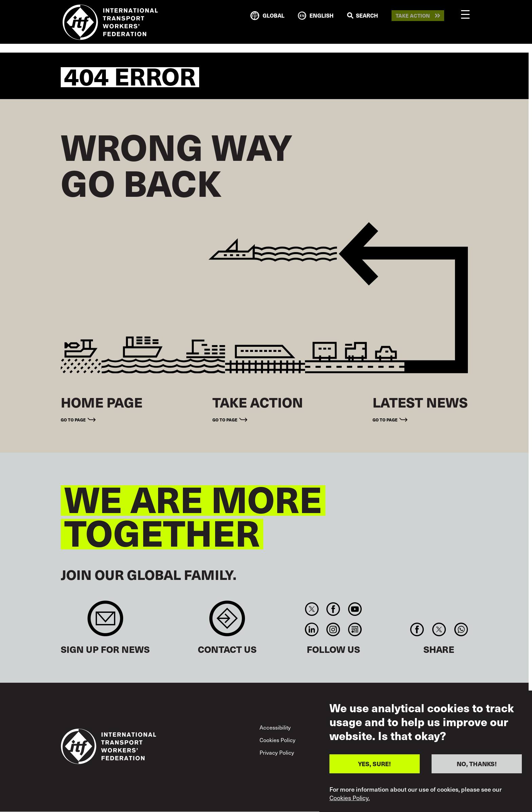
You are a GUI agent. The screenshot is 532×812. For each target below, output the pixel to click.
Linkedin (312, 629)
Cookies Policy (278, 740)
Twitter (312, 609)
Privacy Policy (277, 752)
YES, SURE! (374, 765)
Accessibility (275, 727)
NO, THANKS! (477, 765)
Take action (413, 16)
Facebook (333, 609)
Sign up (105, 622)
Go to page (73, 420)
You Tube (355, 609)
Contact (227, 622)
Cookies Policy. (350, 799)
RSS (355, 629)
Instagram (333, 629)
